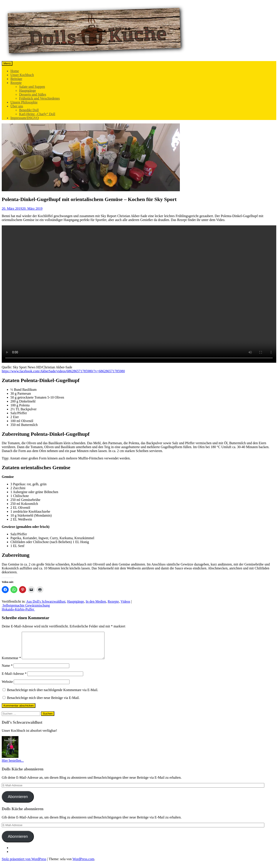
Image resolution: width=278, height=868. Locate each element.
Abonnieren (18, 802)
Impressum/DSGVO (25, 118)
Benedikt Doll (29, 110)
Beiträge (16, 79)
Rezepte (16, 83)
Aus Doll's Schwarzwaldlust (46, 601)
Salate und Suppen (32, 87)
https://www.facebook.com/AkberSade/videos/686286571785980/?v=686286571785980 (63, 371)
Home (15, 71)
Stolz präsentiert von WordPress (24, 864)
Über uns (17, 106)
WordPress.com (83, 864)
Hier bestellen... (13, 766)
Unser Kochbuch (22, 75)
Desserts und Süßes (33, 94)
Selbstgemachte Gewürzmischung (26, 605)
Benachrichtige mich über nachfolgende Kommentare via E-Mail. (53, 695)
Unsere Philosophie (24, 102)
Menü (7, 63)
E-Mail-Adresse (14, 679)
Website (7, 687)
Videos (125, 601)
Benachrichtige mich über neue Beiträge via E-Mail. (43, 703)
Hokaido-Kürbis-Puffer (18, 609)
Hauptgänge (27, 91)
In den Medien (96, 601)
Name (7, 671)
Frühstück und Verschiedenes (39, 98)
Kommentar (11, 663)
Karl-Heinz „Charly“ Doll (37, 114)
